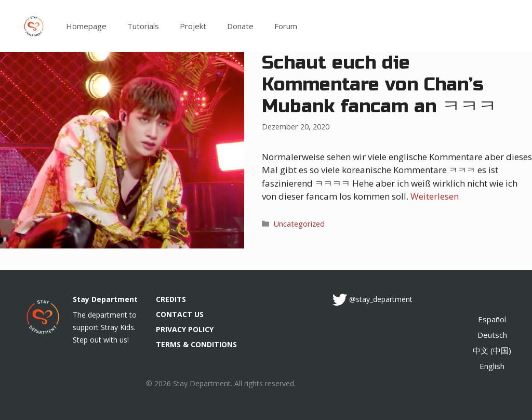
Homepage (86, 26)
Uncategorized (299, 224)
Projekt (193, 26)
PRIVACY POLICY (185, 329)
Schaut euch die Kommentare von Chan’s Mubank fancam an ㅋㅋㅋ (379, 85)
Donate (240, 26)
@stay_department (381, 299)
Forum (286, 26)
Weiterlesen (435, 196)
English (492, 366)
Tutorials (143, 26)
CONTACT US (180, 314)
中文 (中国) (492, 350)
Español (492, 319)
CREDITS (171, 299)
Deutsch (492, 335)
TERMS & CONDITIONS (196, 344)
